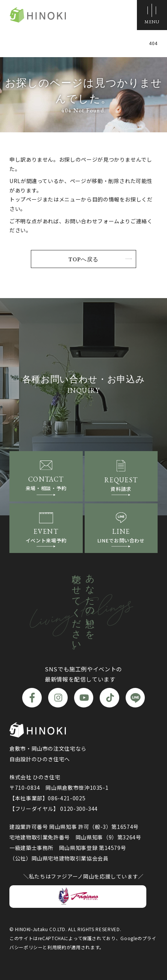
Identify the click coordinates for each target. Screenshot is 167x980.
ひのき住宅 (38, 15)
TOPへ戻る (83, 259)
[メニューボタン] (152, 15)
